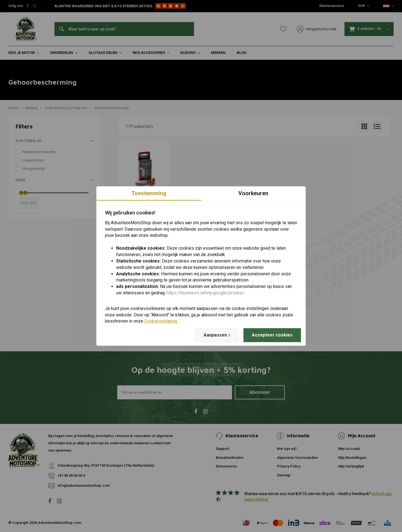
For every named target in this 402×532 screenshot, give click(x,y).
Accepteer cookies (272, 335)
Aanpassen (217, 335)
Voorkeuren (253, 193)
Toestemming (149, 193)
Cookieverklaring (161, 321)
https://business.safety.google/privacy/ (206, 293)
